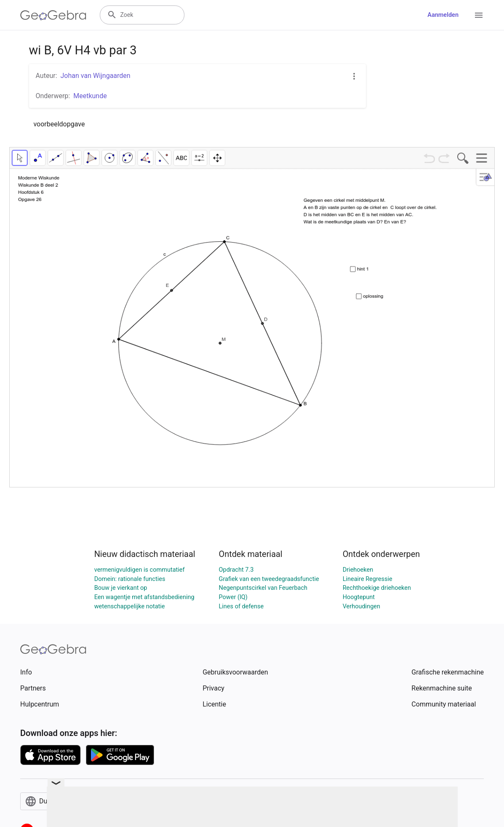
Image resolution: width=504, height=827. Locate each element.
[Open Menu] (479, 15)
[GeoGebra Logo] (53, 15)
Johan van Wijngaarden (96, 76)
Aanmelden (443, 15)
